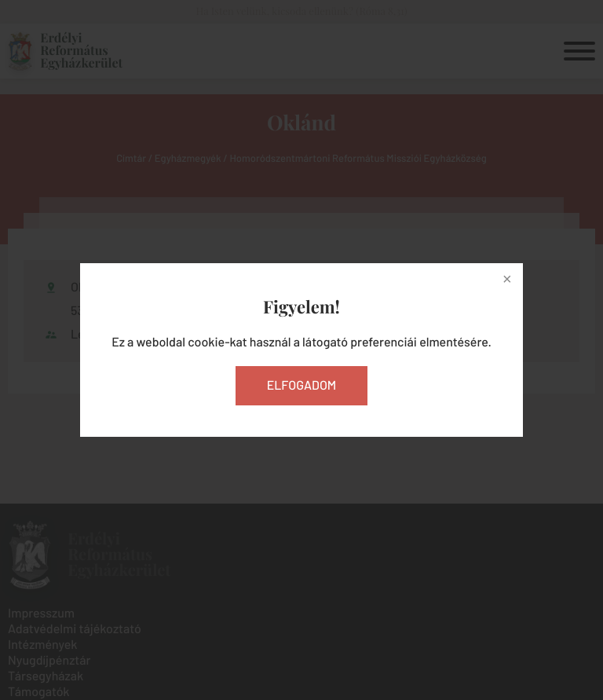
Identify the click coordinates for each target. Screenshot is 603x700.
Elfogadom (302, 385)
